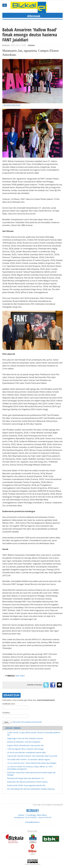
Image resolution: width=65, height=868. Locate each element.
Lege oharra (47, 805)
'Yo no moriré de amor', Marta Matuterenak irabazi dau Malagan (32, 763)
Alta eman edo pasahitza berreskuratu (27, 722)
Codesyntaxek (30, 864)
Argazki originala (16, 105)
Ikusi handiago (7, 105)
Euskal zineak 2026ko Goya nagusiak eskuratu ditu (26, 785)
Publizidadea (57, 805)
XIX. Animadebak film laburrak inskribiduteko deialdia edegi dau (31, 789)
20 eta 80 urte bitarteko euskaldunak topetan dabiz (27, 752)
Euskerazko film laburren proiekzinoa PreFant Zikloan (27, 782)
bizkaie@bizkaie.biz (33, 822)
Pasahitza (6, 713)
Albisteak (34, 16)
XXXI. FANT (20, 676)
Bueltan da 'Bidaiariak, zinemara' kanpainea (24, 742)
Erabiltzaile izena (9, 704)
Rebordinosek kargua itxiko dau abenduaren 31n (26, 778)
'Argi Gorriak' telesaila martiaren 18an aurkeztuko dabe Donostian (32, 756)
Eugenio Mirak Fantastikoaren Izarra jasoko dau (25, 745)
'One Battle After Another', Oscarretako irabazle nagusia (29, 759)
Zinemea (31, 45)
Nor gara (37, 805)
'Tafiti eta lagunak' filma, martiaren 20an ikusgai (25, 749)
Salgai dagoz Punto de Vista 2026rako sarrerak (25, 738)
